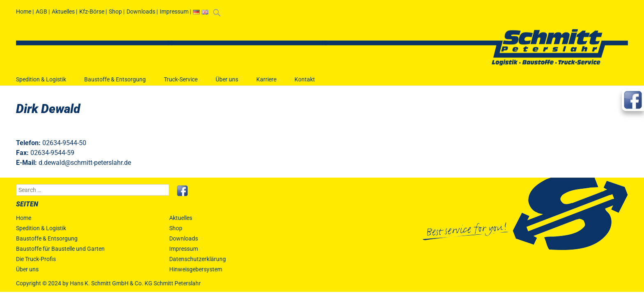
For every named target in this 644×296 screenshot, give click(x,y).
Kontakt (305, 83)
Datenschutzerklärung (198, 259)
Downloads (141, 12)
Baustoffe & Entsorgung (115, 83)
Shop (115, 12)
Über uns (227, 83)
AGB (41, 12)
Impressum (174, 12)
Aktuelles (63, 12)
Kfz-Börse (92, 12)
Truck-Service (181, 83)
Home (24, 12)
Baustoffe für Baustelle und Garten (60, 249)
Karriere (266, 83)
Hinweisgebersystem (196, 269)
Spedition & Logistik (41, 83)
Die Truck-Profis (36, 259)
